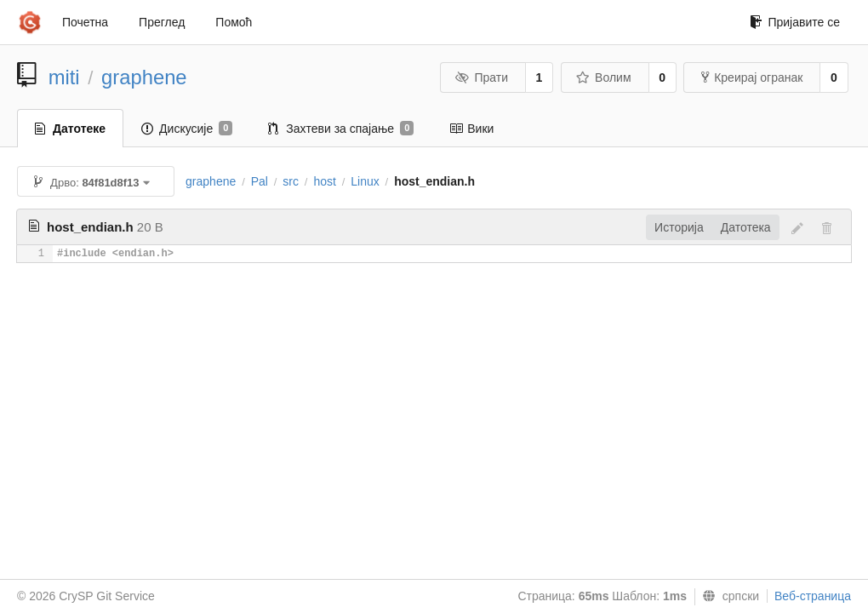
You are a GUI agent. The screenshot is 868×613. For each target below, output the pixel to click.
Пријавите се (795, 22)
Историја (679, 227)
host (324, 181)
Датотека (746, 227)
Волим (604, 77)
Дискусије (187, 129)
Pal (260, 181)
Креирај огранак (752, 77)
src (291, 181)
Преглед (162, 22)
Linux (365, 181)
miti (64, 77)
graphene (144, 77)
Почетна (85, 22)
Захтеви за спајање (341, 129)
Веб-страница (813, 596)
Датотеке (70, 129)
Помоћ (234, 22)
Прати (482, 77)
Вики (471, 129)
